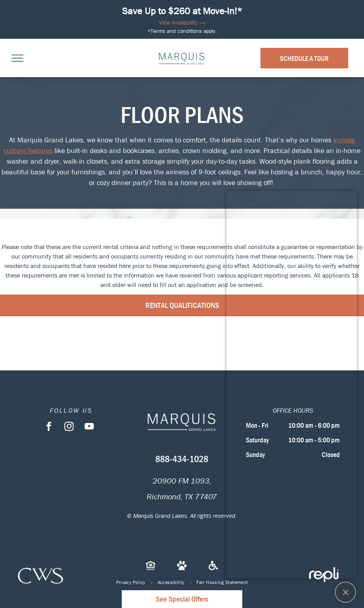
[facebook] (49, 427)
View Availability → (182, 23)
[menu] (17, 58)
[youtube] (89, 427)
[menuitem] (131, 582)
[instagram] (69, 427)
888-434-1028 (182, 459)
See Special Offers (182, 599)
